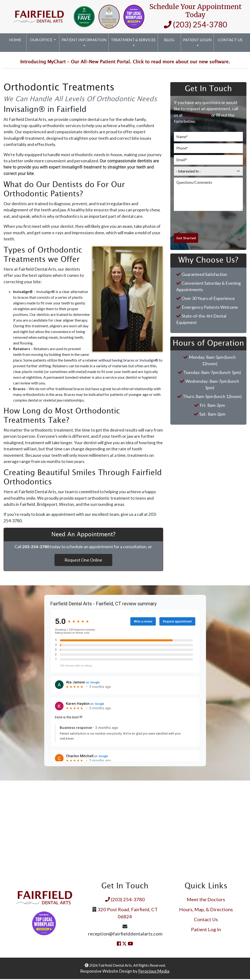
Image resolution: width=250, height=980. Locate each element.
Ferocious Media (154, 972)
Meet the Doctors (206, 900)
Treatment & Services (133, 40)
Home (15, 40)
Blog (169, 40)
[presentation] (208, 223)
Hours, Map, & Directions (206, 910)
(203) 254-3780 (196, 24)
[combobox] (208, 172)
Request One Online (83, 561)
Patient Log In (206, 930)
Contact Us (230, 40)
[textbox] (204, 172)
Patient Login (197, 40)
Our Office (42, 40)
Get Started (186, 239)
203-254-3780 (197, 116)
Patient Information (84, 40)
